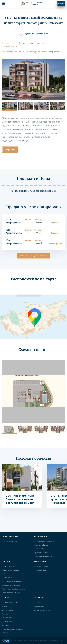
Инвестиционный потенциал (12, 629)
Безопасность (7, 618)
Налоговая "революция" (11, 593)
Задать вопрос (39, 606)
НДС (4, 574)
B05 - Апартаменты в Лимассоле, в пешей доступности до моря (20, 499)
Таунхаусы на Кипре (41, 553)
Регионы (5, 614)
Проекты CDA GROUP (10, 541)
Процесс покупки (8, 566)
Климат (5, 606)
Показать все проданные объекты (33, 256)
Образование (7, 622)
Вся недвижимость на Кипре (44, 541)
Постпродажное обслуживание (13, 589)
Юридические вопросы (10, 570)
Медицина (6, 625)
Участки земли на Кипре (43, 556)
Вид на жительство (41, 566)
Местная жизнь (7, 610)
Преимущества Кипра (10, 603)
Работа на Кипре (40, 570)
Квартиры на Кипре (41, 545)
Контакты (37, 603)
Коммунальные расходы (11, 585)
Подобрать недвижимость (43, 610)
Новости (5, 633)
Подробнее (10, 150)
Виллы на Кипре (39, 549)
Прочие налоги (7, 578)
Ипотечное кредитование (11, 581)
